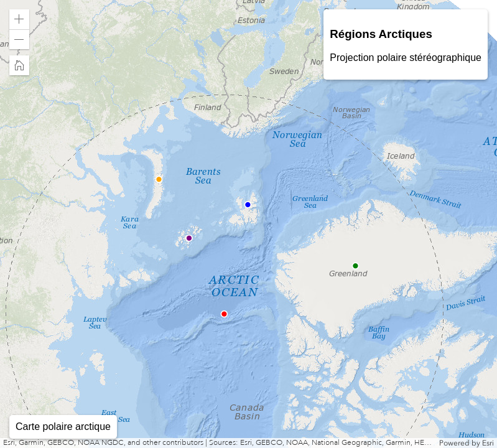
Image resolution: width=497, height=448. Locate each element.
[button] (19, 19)
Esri (488, 443)
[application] (248, 224)
